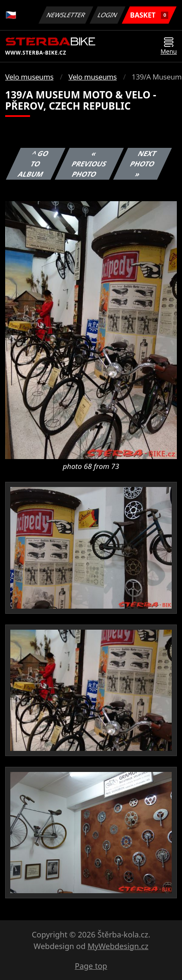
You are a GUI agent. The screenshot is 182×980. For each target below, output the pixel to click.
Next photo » (143, 164)
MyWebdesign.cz (118, 946)
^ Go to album (33, 164)
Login (108, 15)
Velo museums (29, 77)
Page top (91, 966)
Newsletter (66, 15)
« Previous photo (89, 164)
